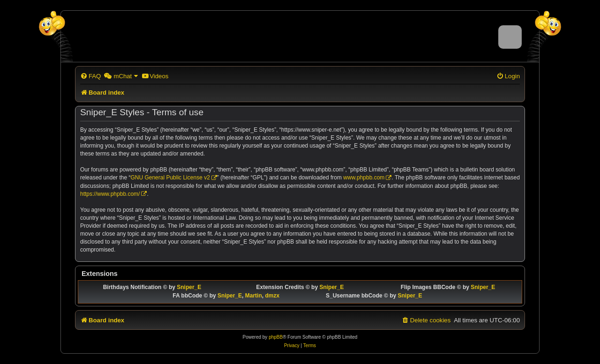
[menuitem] (90, 76)
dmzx (272, 296)
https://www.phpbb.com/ (110, 194)
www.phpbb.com (364, 178)
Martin (254, 296)
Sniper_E (189, 287)
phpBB (276, 337)
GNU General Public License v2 (170, 178)
